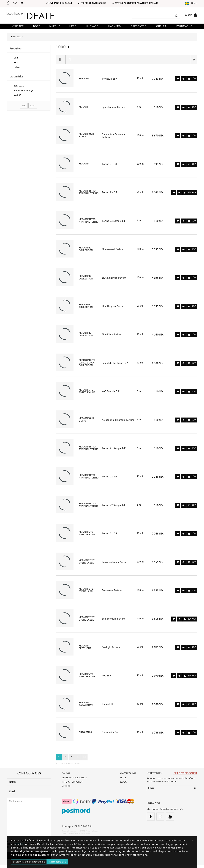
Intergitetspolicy (72, 784)
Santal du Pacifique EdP (115, 364)
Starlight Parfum (111, 649)
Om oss (66, 776)
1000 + (20, 37)
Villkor (66, 789)
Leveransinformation (74, 780)
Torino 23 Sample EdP (114, 222)
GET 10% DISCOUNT (185, 776)
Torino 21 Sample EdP (114, 450)
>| (84, 760)
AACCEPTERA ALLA (58, 862)
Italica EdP (108, 707)
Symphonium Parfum (113, 107)
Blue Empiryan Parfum (114, 279)
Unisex (17, 68)
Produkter (16, 49)
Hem (13, 37)
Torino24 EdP (109, 79)
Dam (16, 58)
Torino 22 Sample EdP (114, 507)
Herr (16, 63)
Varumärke (16, 77)
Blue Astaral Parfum (113, 250)
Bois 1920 (19, 86)
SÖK (24, 106)
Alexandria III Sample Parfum (118, 421)
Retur (123, 780)
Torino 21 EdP (110, 164)
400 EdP (106, 678)
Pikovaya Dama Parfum (115, 564)
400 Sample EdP (111, 393)
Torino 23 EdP (110, 193)
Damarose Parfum (112, 592)
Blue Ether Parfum (112, 336)
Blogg (123, 784)
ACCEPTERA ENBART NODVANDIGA (29, 862)
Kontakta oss (128, 776)
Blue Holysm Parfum (113, 307)
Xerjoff (17, 96)
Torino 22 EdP (110, 478)
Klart (33, 106)
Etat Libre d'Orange (24, 91)
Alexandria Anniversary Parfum (115, 136)
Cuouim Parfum (111, 735)
